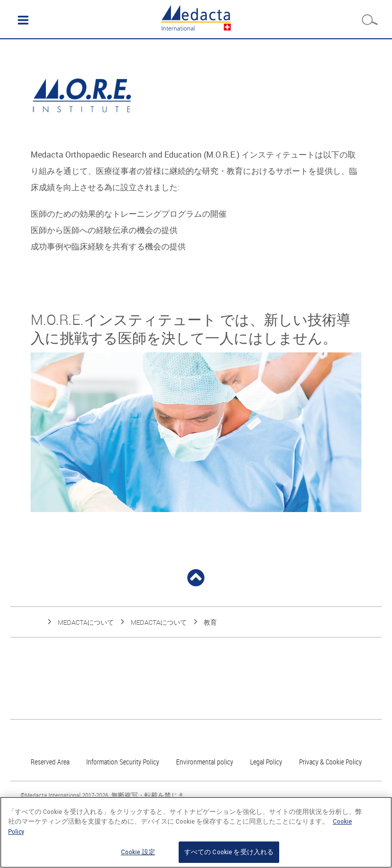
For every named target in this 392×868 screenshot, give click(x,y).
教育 (210, 622)
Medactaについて (86, 622)
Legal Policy (266, 762)
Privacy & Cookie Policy (330, 762)
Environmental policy (205, 762)
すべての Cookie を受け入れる (229, 852)
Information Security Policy (123, 762)
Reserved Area (50, 762)
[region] (196, 832)
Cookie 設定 (138, 852)
